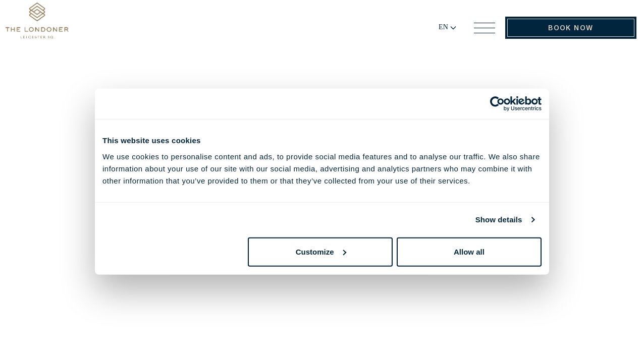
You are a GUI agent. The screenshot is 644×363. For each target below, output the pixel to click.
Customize (321, 251)
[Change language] (435, 33)
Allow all (469, 251)
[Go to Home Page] (59, 32)
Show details (499, 220)
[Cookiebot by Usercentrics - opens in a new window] (497, 104)
